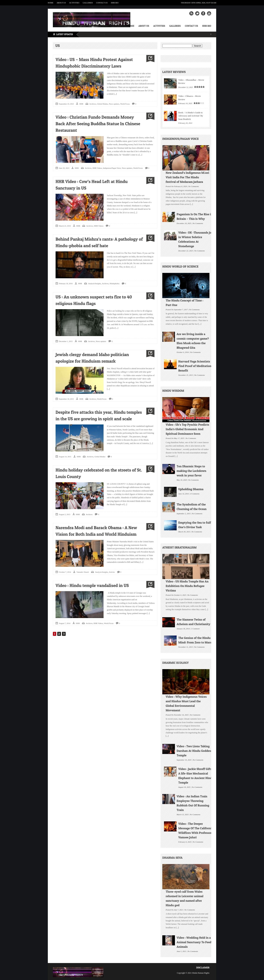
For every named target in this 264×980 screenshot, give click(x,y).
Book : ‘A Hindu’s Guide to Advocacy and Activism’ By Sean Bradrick (191, 116)
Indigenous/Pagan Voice (112, 168)
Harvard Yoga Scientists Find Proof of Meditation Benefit (195, 366)
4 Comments (195, 493)
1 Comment (195, 628)
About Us (61, 3)
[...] (115, 94)
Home (51, 3)
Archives (93, 104)
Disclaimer (203, 967)
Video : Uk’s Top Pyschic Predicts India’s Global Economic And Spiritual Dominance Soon (187, 429)
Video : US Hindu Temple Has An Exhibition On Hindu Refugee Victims (187, 586)
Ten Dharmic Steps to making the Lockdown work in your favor (191, 471)
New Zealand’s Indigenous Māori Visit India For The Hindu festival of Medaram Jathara (187, 177)
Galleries (88, 3)
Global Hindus (102, 104)
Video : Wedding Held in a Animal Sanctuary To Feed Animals (194, 942)
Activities (74, 3)
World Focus (125, 104)
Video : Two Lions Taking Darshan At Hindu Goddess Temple (194, 751)
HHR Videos (97, 168)
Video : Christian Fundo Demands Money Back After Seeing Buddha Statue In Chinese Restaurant (98, 124)
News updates (114, 104)
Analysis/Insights (94, 283)
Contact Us (102, 3)
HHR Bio (115, 3)
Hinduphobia (114, 283)
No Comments (194, 186)
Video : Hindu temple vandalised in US (92, 585)
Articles (112, 572)
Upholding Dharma (191, 489)
